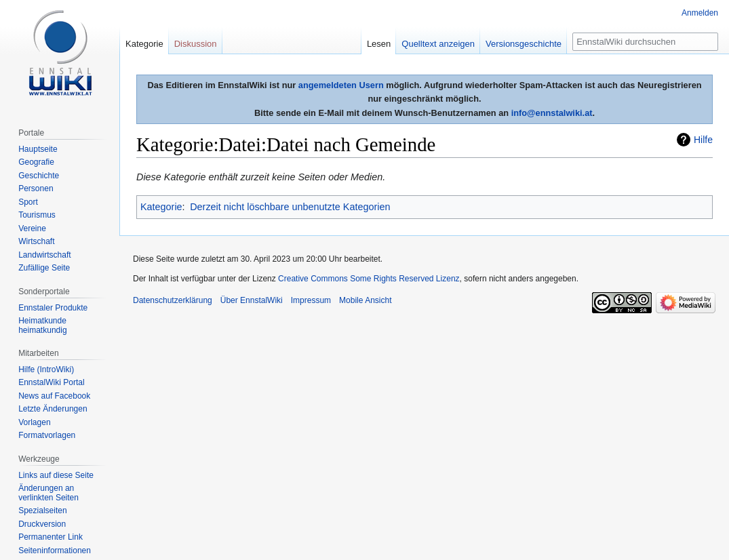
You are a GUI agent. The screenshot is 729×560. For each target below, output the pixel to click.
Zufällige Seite (44, 268)
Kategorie (161, 207)
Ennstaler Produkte (53, 308)
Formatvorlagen (47, 435)
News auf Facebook (54, 396)
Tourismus (37, 215)
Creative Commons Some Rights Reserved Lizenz (369, 279)
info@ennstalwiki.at (552, 113)
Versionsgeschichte (524, 44)
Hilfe (703, 140)
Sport (28, 202)
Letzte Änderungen (53, 409)
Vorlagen (34, 422)
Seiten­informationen (55, 551)
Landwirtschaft (44, 255)
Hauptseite (38, 149)
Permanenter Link (51, 537)
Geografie (36, 162)
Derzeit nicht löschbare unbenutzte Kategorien (290, 207)
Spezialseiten (42, 511)
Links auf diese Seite (56, 475)
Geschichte (39, 176)
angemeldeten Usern (341, 85)
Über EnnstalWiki (252, 300)
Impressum (311, 300)
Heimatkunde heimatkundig (42, 325)
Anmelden (700, 13)
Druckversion (42, 524)
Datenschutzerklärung (173, 300)
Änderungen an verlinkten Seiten (48, 493)
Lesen (379, 44)
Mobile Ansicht (365, 300)
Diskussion (196, 44)
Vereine (32, 228)
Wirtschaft (36, 241)
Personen (36, 188)
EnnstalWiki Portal (51, 382)
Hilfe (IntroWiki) (46, 369)
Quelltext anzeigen (438, 44)
